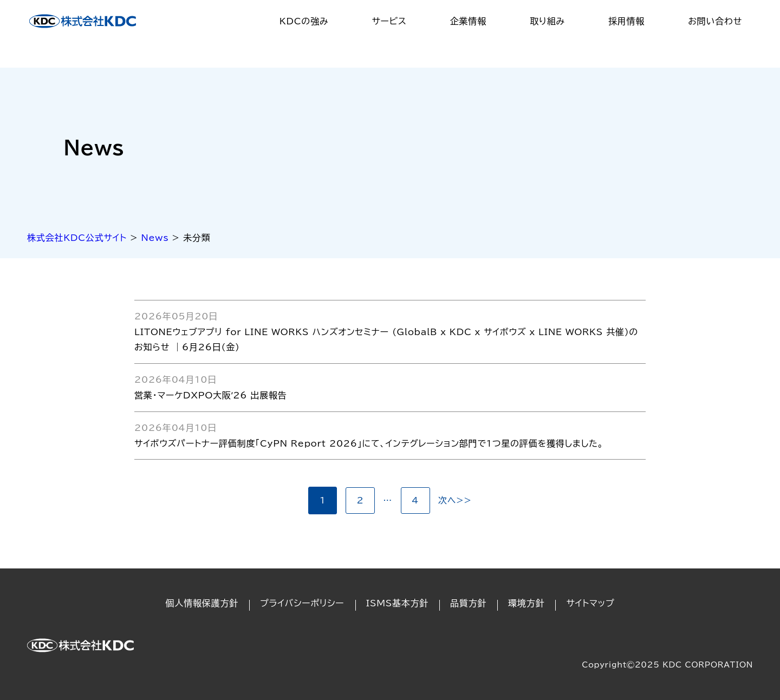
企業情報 (468, 21)
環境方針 (526, 603)
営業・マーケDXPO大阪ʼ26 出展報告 (211, 395)
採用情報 (626, 21)
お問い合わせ (715, 21)
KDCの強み (304, 21)
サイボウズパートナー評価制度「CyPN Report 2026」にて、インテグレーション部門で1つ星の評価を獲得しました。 (369, 443)
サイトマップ (590, 603)
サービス (389, 21)
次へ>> (456, 500)
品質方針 (468, 603)
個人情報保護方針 (202, 603)
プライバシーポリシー (302, 603)
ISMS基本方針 (398, 603)
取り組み (547, 21)
